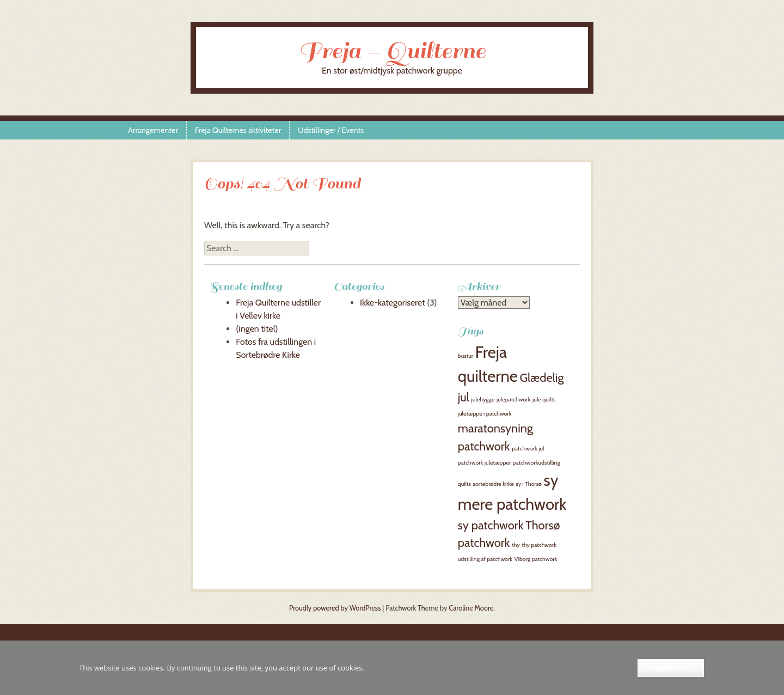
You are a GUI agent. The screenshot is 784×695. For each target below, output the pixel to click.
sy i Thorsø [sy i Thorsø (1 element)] (529, 484)
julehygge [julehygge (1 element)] (483, 400)
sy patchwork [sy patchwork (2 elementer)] (491, 525)
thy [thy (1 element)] (516, 545)
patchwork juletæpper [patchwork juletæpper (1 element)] (484, 463)
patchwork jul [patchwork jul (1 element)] (528, 449)
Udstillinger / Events (331, 130)
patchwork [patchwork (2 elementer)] (484, 446)
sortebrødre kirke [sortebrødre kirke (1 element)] (494, 484)
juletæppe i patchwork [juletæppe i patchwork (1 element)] (485, 414)
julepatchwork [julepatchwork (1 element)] (513, 400)
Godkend (670, 668)
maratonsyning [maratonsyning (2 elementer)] (495, 428)
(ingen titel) (257, 329)
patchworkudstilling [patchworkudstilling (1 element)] (537, 463)
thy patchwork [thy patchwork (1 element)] (539, 545)
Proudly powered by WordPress (335, 608)
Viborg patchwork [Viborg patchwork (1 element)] (536, 559)
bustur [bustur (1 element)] (465, 356)
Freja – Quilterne (392, 51)
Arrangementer (153, 130)
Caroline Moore (471, 608)
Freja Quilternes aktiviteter (238, 130)
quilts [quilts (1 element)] (464, 484)
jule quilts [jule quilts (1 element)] (544, 400)
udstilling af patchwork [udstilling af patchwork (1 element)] (485, 559)
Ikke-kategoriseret (393, 303)
